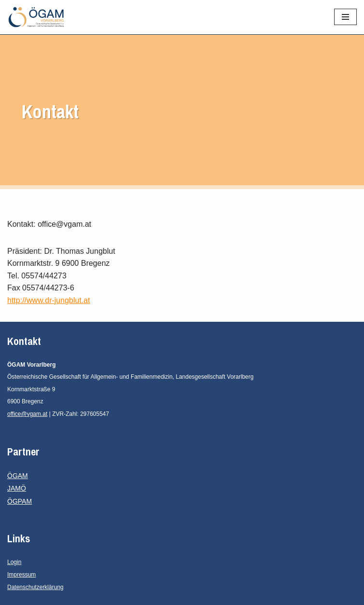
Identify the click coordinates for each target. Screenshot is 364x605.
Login (14, 562)
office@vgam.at (27, 414)
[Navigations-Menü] (345, 17)
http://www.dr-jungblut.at (49, 300)
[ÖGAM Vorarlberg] (36, 17)
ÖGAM (18, 476)
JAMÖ (17, 488)
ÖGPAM (20, 501)
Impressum (21, 575)
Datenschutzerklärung (35, 587)
